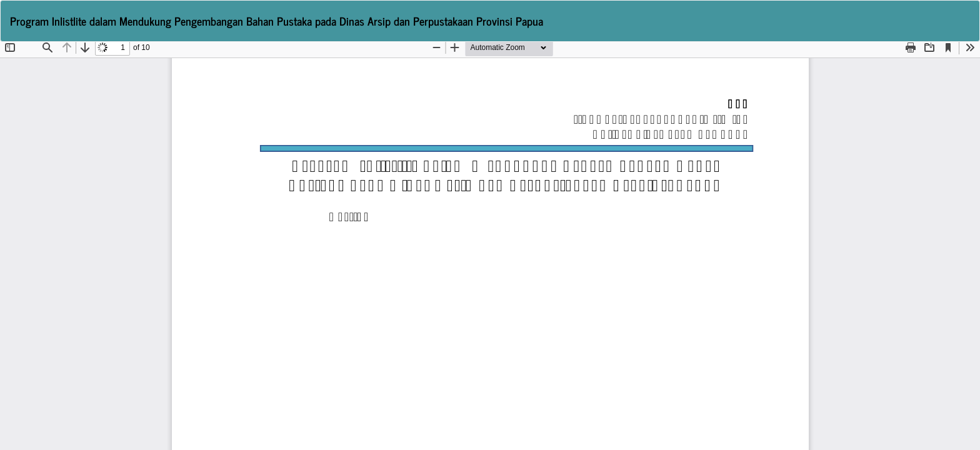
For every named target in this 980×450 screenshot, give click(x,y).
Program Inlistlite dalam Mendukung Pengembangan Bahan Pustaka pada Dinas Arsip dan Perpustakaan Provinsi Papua (277, 21)
